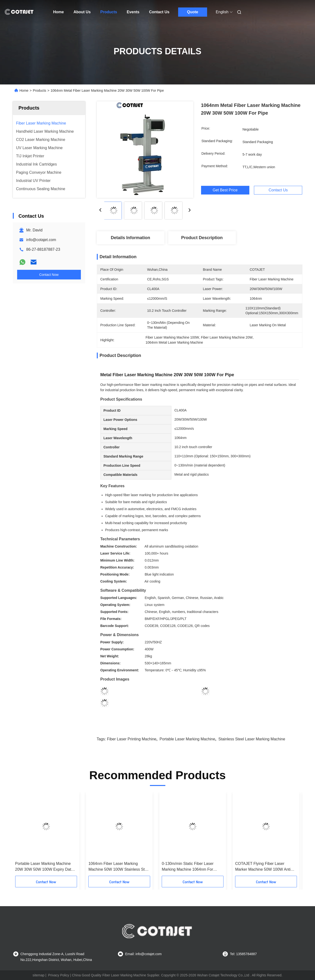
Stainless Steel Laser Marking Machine (252, 739)
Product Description (202, 238)
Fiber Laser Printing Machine (132, 739)
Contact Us (159, 12)
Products (109, 12)
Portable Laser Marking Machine (187, 739)
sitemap (38, 975)
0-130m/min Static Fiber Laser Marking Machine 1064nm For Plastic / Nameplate (188, 867)
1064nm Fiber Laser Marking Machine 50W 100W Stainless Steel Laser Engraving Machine (119, 867)
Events (133, 12)
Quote (193, 12)
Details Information (130, 238)
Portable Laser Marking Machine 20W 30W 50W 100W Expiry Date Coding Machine (44, 867)
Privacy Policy (59, 975)
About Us (82, 12)
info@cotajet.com (41, 240)
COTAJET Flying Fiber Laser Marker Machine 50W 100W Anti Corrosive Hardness (263, 867)
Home (58, 12)
